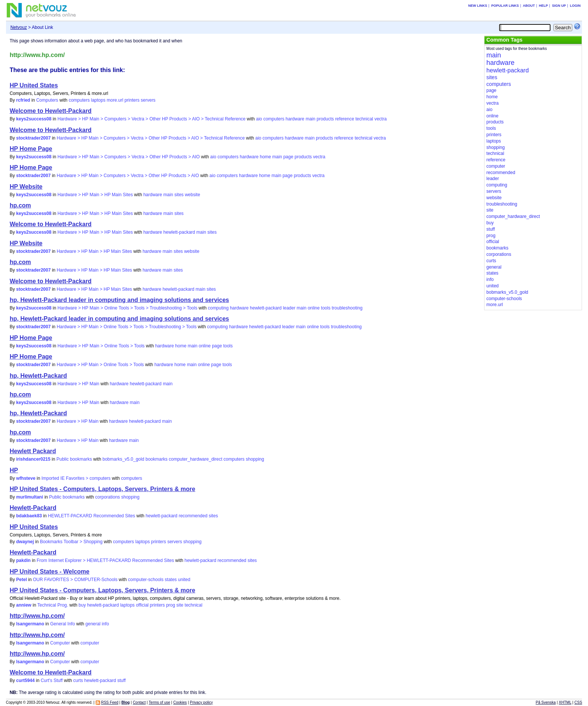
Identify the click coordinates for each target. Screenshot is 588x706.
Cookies (180, 702)
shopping (255, 459)
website (193, 195)
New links (478, 6)
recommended (193, 516)
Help (543, 6)
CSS (578, 702)
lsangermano (30, 624)
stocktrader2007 (33, 138)
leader (289, 308)
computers (79, 100)
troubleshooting (347, 308)
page (288, 157)
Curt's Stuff (52, 680)
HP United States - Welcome (50, 572)
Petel (22, 580)
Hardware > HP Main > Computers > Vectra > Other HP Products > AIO (128, 157)
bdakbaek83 (29, 516)
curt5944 (25, 680)
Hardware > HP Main (78, 384)
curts (78, 680)
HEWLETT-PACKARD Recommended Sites (92, 516)
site (180, 605)
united (184, 580)
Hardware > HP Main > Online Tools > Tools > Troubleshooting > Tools (127, 308)
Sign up (559, 6)
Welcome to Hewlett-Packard (51, 111)
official (142, 605)
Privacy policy (201, 702)
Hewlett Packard (33, 451)
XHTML (565, 702)
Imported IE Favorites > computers (76, 478)
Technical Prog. (53, 605)
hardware (295, 119)
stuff (121, 680)
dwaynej (25, 542)
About (529, 6)
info (105, 624)
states (171, 580)
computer (90, 643)
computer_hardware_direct (196, 459)
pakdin (23, 560)
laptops (98, 100)
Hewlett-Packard (33, 508)
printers (132, 100)
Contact (139, 702)
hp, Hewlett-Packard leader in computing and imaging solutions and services (119, 300)
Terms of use (160, 702)
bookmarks (157, 459)
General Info (63, 624)
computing (218, 308)
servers (148, 100)
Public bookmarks (74, 459)
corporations (108, 497)
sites (179, 195)
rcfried (23, 100)
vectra (380, 119)
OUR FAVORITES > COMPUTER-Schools (75, 580)
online (313, 308)
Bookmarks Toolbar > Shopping (71, 542)
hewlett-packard (179, 232)
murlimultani (30, 497)
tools (326, 308)
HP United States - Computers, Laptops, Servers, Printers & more (103, 489)
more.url (115, 100)
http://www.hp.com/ (37, 616)
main (310, 119)
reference (345, 119)
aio (259, 119)
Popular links (505, 6)
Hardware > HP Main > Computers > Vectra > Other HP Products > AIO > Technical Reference (151, 119)
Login (575, 6)
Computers (47, 100)
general (93, 624)
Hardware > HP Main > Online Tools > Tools (101, 346)
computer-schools (146, 580)
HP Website (26, 187)
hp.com (20, 205)
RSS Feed (109, 702)
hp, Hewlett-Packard (38, 376)
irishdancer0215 (33, 459)
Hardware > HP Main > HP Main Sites (95, 195)
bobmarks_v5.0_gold (123, 459)
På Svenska (546, 702)
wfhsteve (26, 478)
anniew (24, 605)
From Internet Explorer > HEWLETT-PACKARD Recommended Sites (105, 560)
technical (364, 119)
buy (82, 605)
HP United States (34, 85)
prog (171, 605)
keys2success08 (34, 119)
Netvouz (19, 27)
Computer (60, 643)
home (265, 157)
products (325, 119)
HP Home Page (31, 149)
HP (14, 470)
